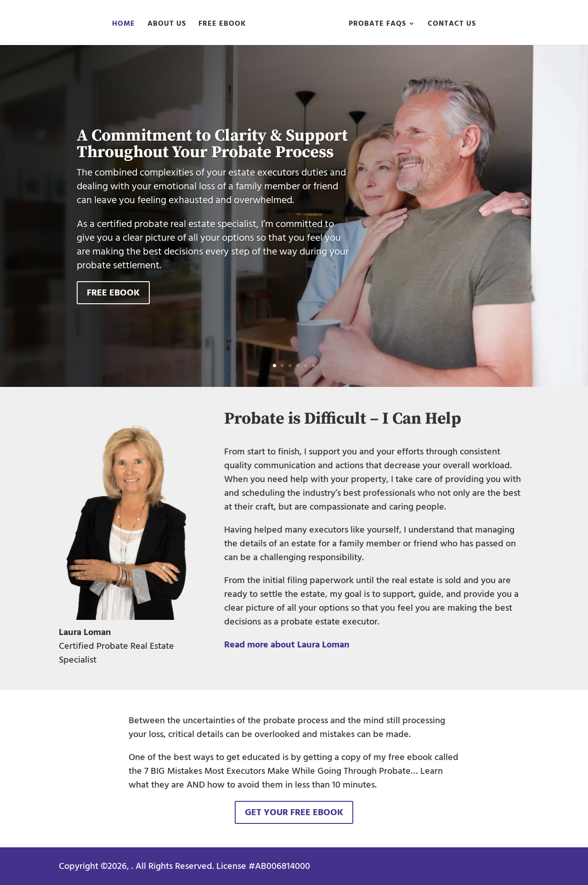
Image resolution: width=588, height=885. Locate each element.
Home (124, 25)
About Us (167, 25)
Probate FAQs (377, 25)
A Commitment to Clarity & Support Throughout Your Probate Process (212, 144)
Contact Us (452, 25)
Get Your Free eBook (294, 812)
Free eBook (222, 25)
